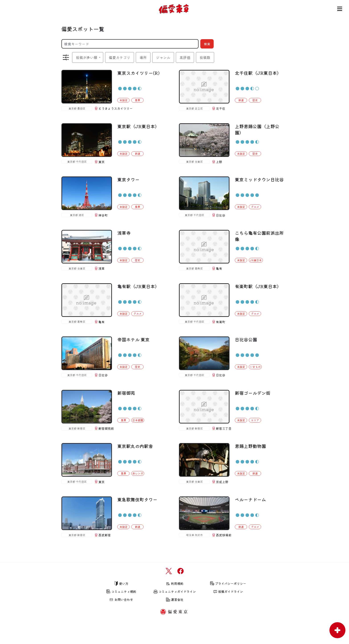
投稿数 (205, 57)
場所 (143, 57)
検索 (207, 44)
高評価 (185, 57)
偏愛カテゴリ (120, 57)
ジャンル (163, 57)
